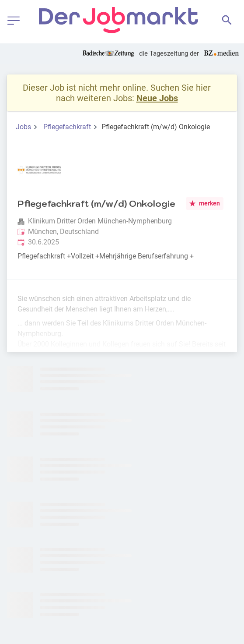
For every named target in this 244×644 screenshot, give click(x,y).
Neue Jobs (157, 98)
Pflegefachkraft (67, 127)
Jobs (23, 127)
